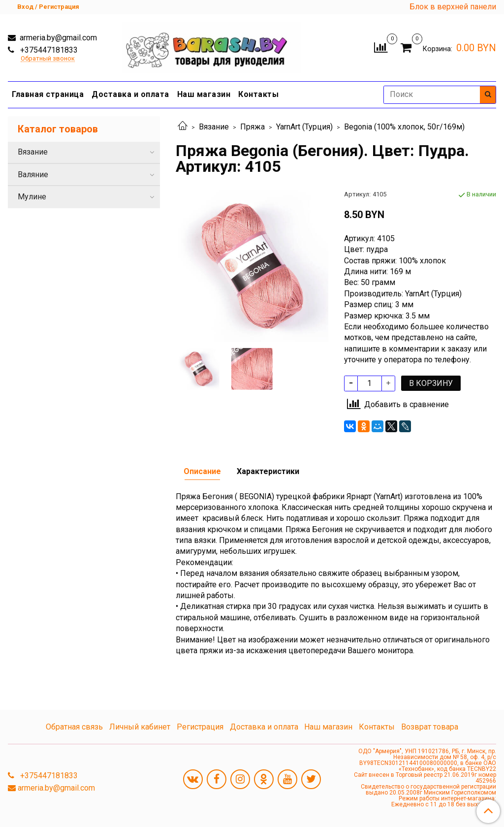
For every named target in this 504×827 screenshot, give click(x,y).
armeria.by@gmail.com (57, 38)
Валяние (33, 175)
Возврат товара (430, 727)
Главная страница (48, 94)
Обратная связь (74, 727)
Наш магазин (204, 94)
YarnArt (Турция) (304, 127)
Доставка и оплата (130, 94)
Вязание (214, 127)
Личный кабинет (140, 727)
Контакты (258, 94)
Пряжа (252, 127)
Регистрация (200, 727)
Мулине (32, 197)
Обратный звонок (48, 59)
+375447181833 (48, 50)
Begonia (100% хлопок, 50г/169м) (404, 127)
